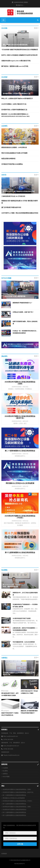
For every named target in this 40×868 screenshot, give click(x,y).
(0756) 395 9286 (8, 739)
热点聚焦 (5, 771)
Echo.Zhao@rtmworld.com (11, 746)
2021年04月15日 (8, 294)
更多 (36, 28)
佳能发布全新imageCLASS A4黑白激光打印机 (16, 61)
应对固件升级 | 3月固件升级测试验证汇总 (17, 94)
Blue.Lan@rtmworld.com (11, 736)
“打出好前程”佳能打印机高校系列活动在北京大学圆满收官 (20, 50)
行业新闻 (5, 768)
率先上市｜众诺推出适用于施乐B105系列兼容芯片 (17, 98)
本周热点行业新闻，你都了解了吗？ (23, 312)
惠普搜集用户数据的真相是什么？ (22, 303)
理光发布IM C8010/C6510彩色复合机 (15, 45)
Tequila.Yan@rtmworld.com (11, 755)
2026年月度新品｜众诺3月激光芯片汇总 (14, 104)
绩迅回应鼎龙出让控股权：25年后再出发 (14, 147)
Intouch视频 (6, 777)
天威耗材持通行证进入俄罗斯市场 (14, 296)
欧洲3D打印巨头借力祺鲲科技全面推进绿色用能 (19, 191)
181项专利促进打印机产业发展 (22, 618)
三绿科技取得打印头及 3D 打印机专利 (13, 196)
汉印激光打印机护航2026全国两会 (12, 164)
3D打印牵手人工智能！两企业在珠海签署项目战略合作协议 (20, 213)
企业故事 (6, 575)
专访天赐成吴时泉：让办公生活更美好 (24, 642)
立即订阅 (20, 844)
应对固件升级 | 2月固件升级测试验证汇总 (14, 110)
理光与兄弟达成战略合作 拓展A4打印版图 (14, 153)
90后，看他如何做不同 (10, 587)
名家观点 (5, 774)
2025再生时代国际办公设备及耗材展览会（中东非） (18, 801)
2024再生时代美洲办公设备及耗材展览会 (14, 810)
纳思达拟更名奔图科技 (8, 159)
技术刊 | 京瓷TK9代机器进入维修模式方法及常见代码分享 (19, 55)
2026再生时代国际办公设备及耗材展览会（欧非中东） (18, 792)
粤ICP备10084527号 (19, 864)
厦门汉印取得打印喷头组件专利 (11, 207)
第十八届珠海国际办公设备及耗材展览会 (14, 812)
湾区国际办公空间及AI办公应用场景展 (14, 798)
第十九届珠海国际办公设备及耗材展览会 (14, 804)
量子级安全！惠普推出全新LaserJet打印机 (15, 66)
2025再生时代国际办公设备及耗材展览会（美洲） (17, 807)
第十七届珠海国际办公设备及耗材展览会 (14, 815)
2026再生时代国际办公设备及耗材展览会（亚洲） (17, 789)
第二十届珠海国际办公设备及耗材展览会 (14, 795)
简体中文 (20, 5)
